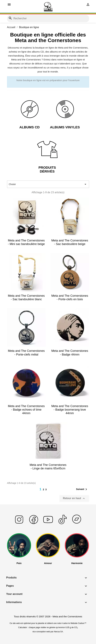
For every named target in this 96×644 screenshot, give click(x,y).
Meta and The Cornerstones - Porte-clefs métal (26, 353)
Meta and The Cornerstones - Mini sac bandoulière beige (26, 242)
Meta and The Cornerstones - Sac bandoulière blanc (26, 297)
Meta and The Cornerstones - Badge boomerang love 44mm (70, 410)
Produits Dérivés (47, 169)
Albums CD (30, 127)
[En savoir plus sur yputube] (48, 523)
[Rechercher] (48, 19)
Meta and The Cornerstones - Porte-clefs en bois (70, 297)
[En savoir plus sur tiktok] (63, 523)
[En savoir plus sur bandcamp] (77, 523)
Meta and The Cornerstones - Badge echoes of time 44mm (26, 410)
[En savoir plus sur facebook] (34, 523)
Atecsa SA (58, 632)
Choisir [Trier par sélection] (48, 184)
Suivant (82, 489)
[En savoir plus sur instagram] (19, 523)
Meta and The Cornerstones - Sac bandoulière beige (70, 242)
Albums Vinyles (65, 127)
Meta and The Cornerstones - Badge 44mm (70, 353)
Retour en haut (74, 498)
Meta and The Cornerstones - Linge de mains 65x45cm (48, 467)
